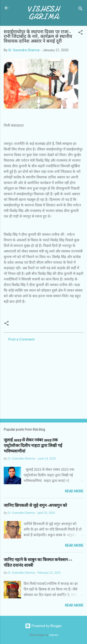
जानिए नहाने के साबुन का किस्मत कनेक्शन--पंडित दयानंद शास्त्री (38, 563)
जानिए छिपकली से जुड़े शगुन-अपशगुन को (35, 506)
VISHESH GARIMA (43, 13)
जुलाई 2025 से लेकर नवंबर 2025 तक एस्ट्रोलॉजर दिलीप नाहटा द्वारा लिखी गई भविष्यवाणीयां (33, 446)
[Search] (81, 9)
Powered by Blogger (43, 626)
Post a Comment (21, 339)
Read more (74, 491)
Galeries (54, 635)
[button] (81, 33)
